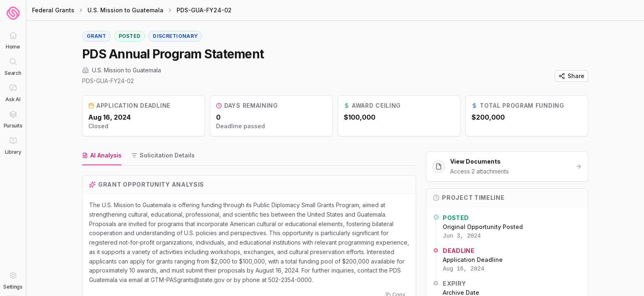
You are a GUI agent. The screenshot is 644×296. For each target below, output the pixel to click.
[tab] (102, 156)
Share (572, 76)
